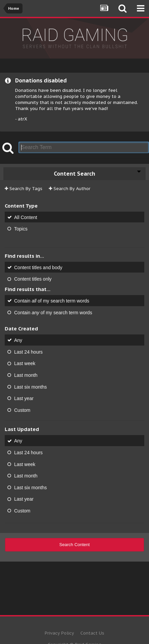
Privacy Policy (59, 633)
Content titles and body (38, 267)
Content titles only (33, 279)
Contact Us (92, 633)
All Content (26, 217)
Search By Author (70, 189)
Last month (26, 375)
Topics (21, 229)
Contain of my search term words (52, 301)
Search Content (74, 545)
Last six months (30, 387)
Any (18, 340)
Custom (22, 410)
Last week (25, 363)
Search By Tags (24, 189)
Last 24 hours (28, 352)
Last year (24, 398)
